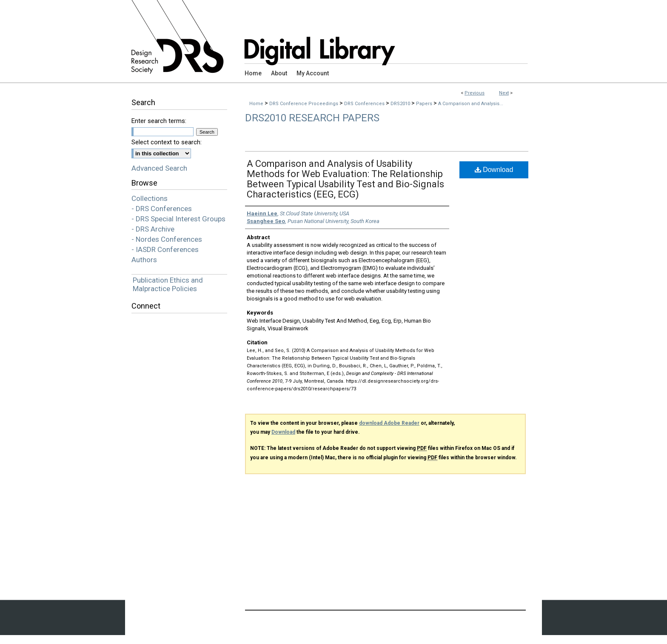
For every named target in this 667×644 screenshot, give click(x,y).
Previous (475, 93)
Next (504, 93)
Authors (144, 260)
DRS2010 (401, 104)
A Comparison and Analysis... (471, 104)
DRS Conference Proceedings (304, 104)
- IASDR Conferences (165, 249)
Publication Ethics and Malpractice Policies (168, 284)
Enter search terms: (159, 121)
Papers (425, 104)
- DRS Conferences (162, 209)
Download (494, 170)
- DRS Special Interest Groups (178, 219)
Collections (150, 198)
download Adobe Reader (389, 423)
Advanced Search (159, 168)
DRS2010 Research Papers (312, 118)
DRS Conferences (365, 104)
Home (256, 104)
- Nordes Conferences (167, 239)
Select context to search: (167, 142)
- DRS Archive (153, 229)
